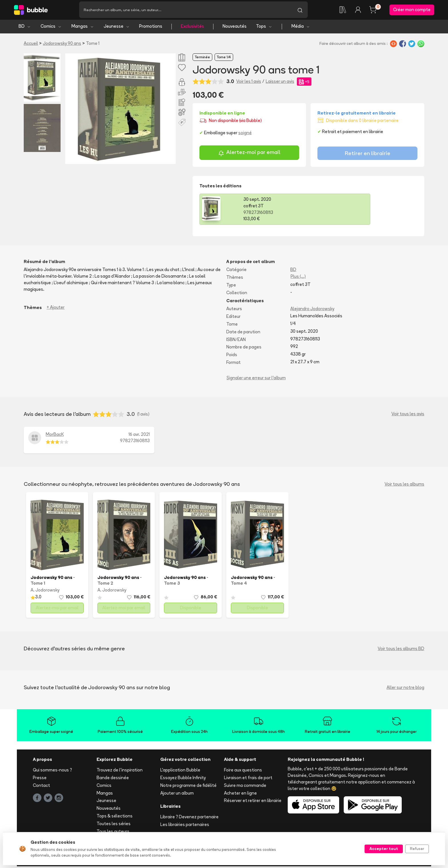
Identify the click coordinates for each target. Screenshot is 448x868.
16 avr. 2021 (139, 436)
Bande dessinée (113, 779)
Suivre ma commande (245, 787)
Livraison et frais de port (248, 779)
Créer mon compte (412, 10)
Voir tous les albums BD (401, 650)
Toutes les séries (114, 825)
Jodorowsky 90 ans (62, 45)
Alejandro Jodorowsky (312, 310)
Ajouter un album (177, 794)
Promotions (151, 28)
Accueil (31, 45)
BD (25, 28)
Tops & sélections (115, 818)
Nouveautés (235, 28)
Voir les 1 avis (249, 83)
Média (301, 28)
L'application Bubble (180, 772)
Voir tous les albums (404, 485)
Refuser (417, 849)
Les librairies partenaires (185, 826)
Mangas (83, 28)
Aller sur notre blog (405, 689)
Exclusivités (192, 28)
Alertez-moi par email (249, 154)
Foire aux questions (243, 772)
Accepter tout (384, 849)
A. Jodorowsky (45, 592)
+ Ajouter (56, 309)
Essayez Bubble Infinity (183, 779)
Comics (51, 28)
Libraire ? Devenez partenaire (189, 818)
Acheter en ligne (240, 794)
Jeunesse (117, 28)
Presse (40, 779)
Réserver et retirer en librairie (253, 802)
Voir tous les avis (408, 415)
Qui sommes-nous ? (52, 772)
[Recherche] (186, 11)
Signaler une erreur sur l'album (256, 379)
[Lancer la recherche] (300, 11)
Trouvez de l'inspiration (120, 772)
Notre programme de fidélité (188, 787)
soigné (245, 134)
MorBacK (55, 436)
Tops (264, 28)
